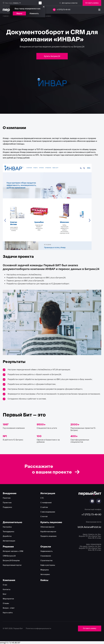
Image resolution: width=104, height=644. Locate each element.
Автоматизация (9, 541)
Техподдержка (8, 532)
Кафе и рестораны (48, 565)
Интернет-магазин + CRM (13, 551)
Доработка (7, 536)
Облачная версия (47, 527)
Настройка (7, 527)
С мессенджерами (48, 512)
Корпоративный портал (12, 565)
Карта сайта (8, 613)
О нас (5, 585)
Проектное (7, 503)
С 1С (42, 498)
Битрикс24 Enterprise (11, 561)
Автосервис (45, 574)
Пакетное (7, 498)
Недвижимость (46, 551)
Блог (5, 594)
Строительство (46, 561)
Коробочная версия (48, 532)
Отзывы (6, 603)
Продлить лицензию (48, 536)
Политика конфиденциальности (38, 628)
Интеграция (48, 493)
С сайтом (44, 507)
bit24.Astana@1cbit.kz (89, 527)
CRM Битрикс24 (9, 556)
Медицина (45, 570)
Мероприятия (8, 599)
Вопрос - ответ (9, 608)
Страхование (46, 556)
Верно (19, 13)
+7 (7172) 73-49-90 (91, 514)
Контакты (7, 589)
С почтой (44, 516)
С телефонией (46, 503)
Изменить (34, 13)
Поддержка (7, 507)
